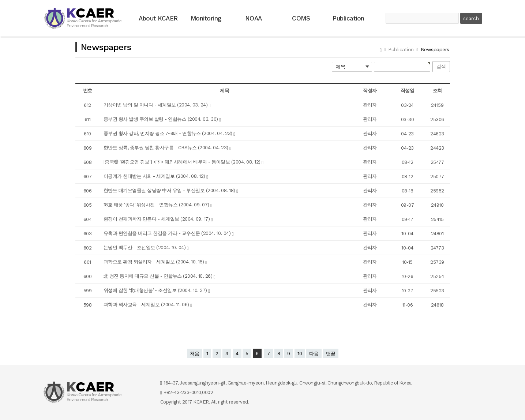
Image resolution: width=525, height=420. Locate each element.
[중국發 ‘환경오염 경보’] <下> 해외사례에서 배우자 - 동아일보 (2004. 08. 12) (183, 162)
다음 (314, 354)
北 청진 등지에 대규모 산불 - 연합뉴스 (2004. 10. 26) (159, 276)
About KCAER (158, 18)
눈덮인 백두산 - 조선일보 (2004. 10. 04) (145, 247)
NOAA (254, 18)
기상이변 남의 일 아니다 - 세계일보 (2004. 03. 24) (156, 105)
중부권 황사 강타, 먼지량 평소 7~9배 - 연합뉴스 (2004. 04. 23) (169, 133)
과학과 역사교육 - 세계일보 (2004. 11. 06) (147, 305)
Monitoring (206, 18)
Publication (348, 18)
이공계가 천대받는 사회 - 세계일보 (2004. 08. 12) (155, 176)
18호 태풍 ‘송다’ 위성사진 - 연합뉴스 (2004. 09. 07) (157, 205)
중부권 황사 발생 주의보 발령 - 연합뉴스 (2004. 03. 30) (162, 119)
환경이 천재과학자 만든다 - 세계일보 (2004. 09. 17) (157, 219)
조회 (437, 91)
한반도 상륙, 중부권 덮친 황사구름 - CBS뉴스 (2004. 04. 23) (167, 148)
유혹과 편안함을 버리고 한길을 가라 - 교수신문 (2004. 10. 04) (168, 233)
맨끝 (331, 354)
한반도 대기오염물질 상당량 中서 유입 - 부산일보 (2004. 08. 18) (170, 190)
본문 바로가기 (0, 0)
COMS (301, 18)
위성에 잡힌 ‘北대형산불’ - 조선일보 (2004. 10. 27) (156, 290)
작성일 (408, 91)
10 (300, 354)
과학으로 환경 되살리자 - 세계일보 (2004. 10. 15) (155, 262)
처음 (195, 354)
